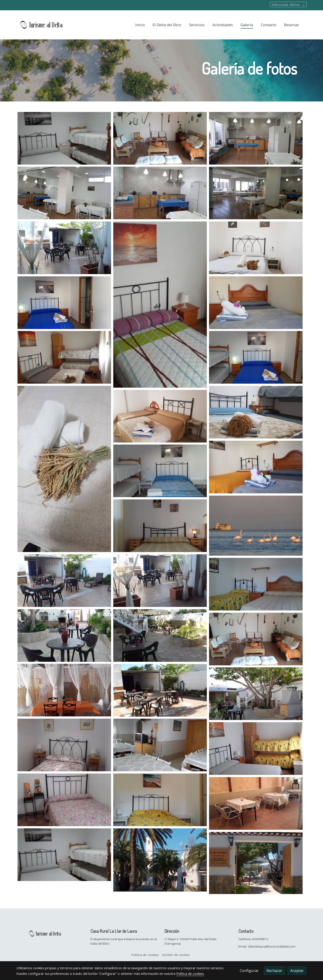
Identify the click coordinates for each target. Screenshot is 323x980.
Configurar (249, 970)
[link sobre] (50, 933)
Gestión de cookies (176, 955)
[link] (45, 25)
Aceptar (297, 970)
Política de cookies (145, 955)
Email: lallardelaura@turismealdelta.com (267, 946)
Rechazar (274, 970)
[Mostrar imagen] (64, 138)
